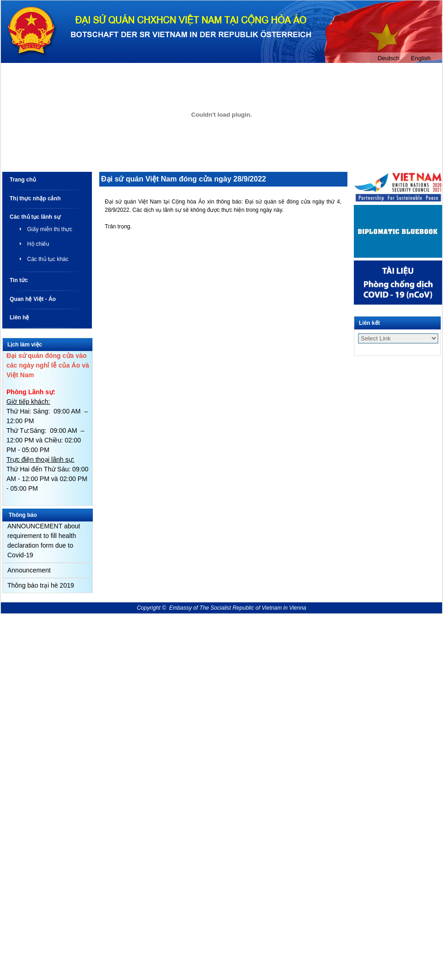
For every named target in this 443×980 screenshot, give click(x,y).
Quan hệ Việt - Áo (33, 299)
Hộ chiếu (38, 244)
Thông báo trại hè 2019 (41, 585)
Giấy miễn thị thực (50, 229)
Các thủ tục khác (48, 259)
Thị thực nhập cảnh (35, 198)
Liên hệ (19, 317)
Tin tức (19, 280)
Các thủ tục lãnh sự (35, 217)
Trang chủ (23, 180)
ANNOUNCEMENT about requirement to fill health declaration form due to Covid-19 (44, 541)
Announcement (29, 570)
